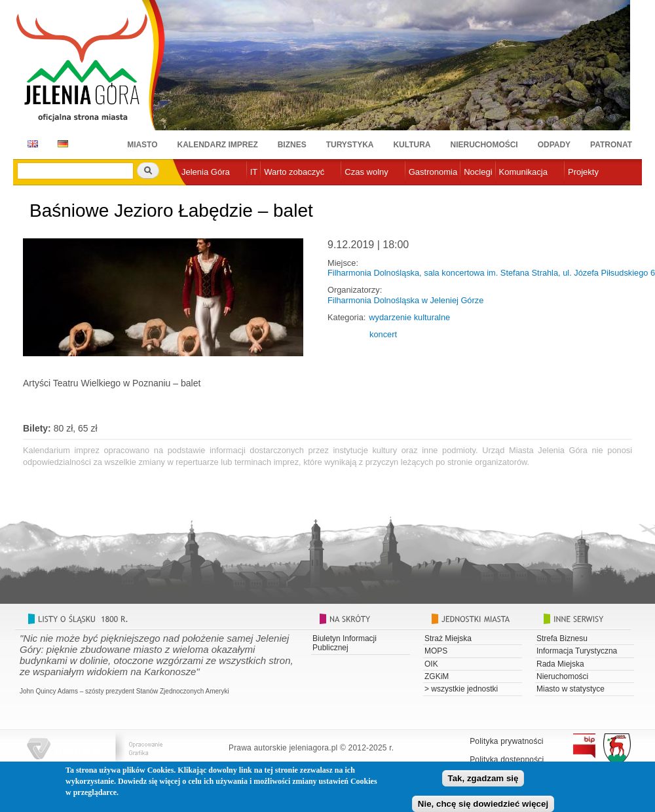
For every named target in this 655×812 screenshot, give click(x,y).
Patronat (611, 145)
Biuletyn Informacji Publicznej (345, 643)
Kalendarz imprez (218, 145)
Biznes (292, 145)
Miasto (142, 145)
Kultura (412, 145)
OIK (431, 664)
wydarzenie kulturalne (409, 317)
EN (30, 144)
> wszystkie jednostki (461, 689)
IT (254, 172)
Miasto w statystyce (571, 689)
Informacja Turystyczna (577, 651)
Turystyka (350, 145)
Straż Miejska (448, 638)
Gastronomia (433, 172)
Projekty (583, 172)
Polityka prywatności (507, 741)
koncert (383, 334)
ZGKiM (437, 676)
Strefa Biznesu (562, 638)
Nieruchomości (484, 145)
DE (61, 144)
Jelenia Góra (206, 172)
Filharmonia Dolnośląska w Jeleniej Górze (405, 300)
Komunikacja (523, 172)
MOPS (436, 651)
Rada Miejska (560, 664)
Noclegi (478, 172)
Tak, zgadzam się (483, 783)
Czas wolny (366, 172)
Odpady (554, 145)
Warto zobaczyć (294, 172)
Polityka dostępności (507, 760)
